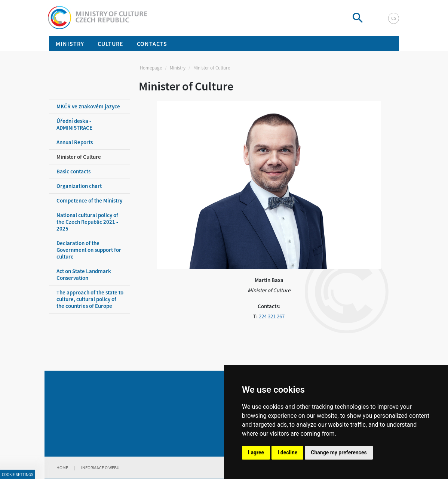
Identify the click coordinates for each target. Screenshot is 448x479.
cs (394, 18)
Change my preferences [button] (339, 452)
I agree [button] (256, 452)
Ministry (178, 68)
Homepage (151, 68)
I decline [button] (287, 452)
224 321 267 (272, 316)
